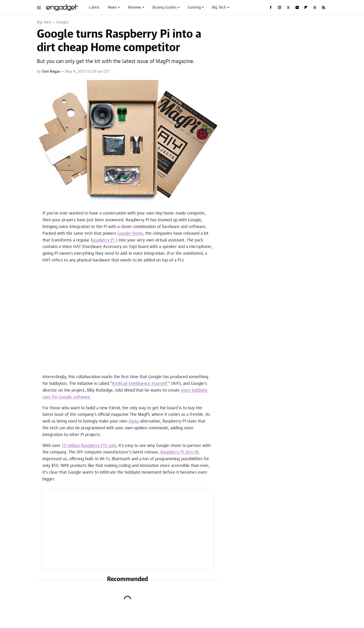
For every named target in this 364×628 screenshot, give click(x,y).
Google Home (130, 234)
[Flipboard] (306, 7)
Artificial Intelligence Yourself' (140, 384)
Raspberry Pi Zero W (179, 452)
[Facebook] (271, 7)
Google (62, 22)
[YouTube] (297, 7)
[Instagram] (279, 7)
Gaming (194, 7)
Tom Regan (51, 72)
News (112, 7)
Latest (94, 7)
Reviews (135, 7)
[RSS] (324, 7)
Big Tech (219, 7)
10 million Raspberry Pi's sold (89, 446)
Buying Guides (165, 7)
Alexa (134, 421)
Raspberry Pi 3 (104, 240)
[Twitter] (288, 7)
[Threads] (315, 7)
